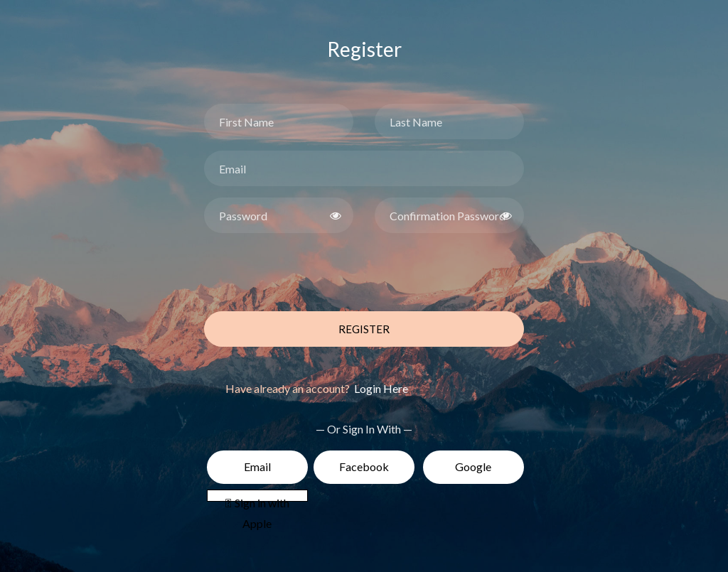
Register (364, 329)
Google (473, 466)
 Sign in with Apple (257, 499)
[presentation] (312, 272)
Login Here (380, 388)
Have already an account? (317, 388)
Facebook (364, 466)
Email (257, 466)
